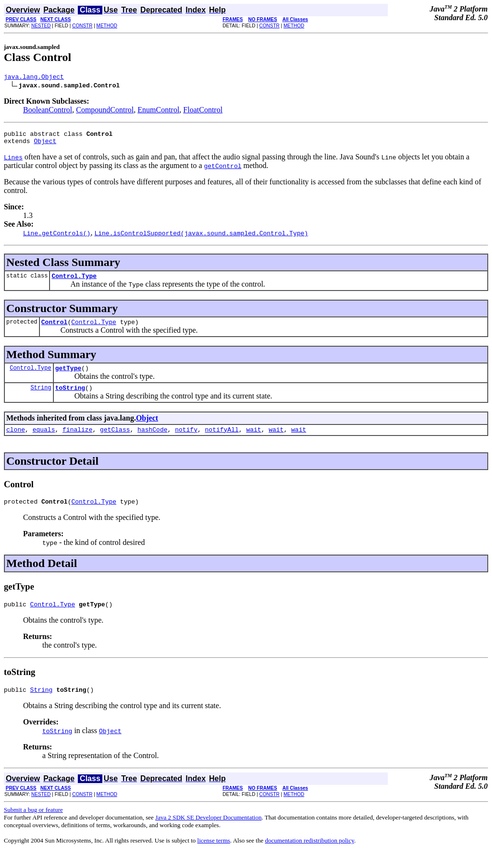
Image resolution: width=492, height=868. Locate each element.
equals (44, 441)
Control (55, 329)
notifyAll (222, 441)
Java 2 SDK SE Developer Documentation (208, 833)
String (41, 397)
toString (70, 398)
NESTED (41, 26)
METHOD (107, 26)
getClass (115, 441)
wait (253, 441)
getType (68, 376)
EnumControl (158, 111)
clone (16, 441)
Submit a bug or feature (33, 826)
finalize (77, 441)
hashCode (152, 441)
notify (186, 441)
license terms (214, 856)
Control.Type (74, 281)
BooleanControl (48, 111)
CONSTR (82, 26)
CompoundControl (105, 111)
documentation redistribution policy (309, 856)
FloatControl (203, 111)
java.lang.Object (34, 78)
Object (45, 145)
